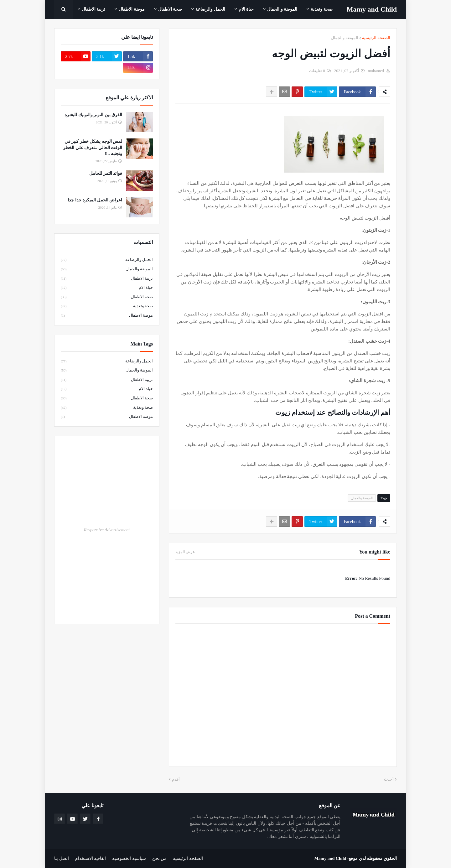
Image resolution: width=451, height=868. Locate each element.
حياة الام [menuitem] (246, 9)
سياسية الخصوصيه (129, 858)
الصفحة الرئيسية (376, 38)
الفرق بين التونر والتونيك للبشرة (93, 115)
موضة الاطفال (107, 316)
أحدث (389, 779)
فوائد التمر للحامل (106, 173)
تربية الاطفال (107, 279)
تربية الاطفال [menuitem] (94, 9)
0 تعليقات (317, 71)
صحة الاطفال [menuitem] (170, 9)
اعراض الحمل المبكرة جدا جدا (95, 200)
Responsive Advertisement (107, 530)
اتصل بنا (62, 858)
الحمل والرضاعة (107, 260)
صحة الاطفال (107, 297)
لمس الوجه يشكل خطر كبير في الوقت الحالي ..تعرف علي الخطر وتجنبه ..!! (93, 148)
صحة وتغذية (107, 306)
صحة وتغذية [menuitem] (322, 9)
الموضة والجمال (345, 38)
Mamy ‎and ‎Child (372, 9)
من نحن (160, 858)
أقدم (176, 779)
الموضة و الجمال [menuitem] (282, 9)
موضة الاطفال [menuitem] (132, 9)
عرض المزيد (185, 552)
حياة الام (107, 288)
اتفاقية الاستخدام (91, 858)
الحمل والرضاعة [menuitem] (210, 9)
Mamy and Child (330, 858)
